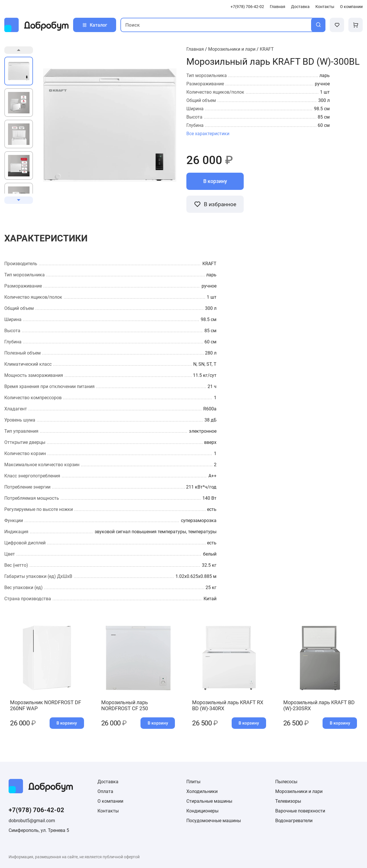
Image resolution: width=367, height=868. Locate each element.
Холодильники (202, 791)
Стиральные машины (209, 801)
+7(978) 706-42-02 (247, 7)
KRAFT (267, 49)
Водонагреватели (294, 821)
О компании (351, 7)
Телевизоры (288, 801)
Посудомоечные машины (214, 821)
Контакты (325, 7)
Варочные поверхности (300, 811)
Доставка (300, 7)
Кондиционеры (202, 811)
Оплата (105, 791)
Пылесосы (286, 782)
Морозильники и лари (232, 49)
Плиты (193, 782)
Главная (278, 7)
